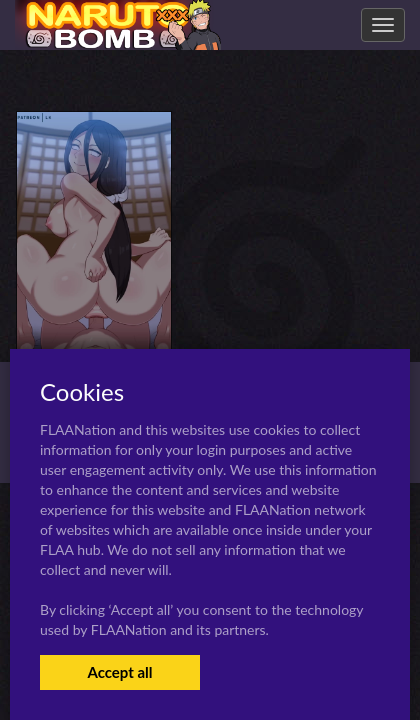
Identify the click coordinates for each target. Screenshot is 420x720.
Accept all (119, 672)
